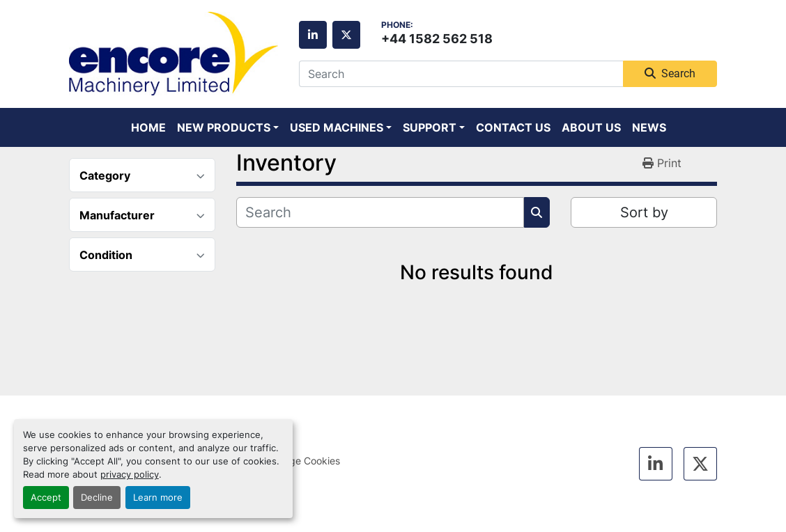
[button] (228, 127)
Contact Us (513, 127)
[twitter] (346, 35)
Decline (97, 498)
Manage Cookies (302, 461)
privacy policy (130, 475)
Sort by (644, 212)
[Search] (461, 74)
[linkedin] (313, 35)
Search (670, 73)
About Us (591, 127)
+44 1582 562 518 (437, 38)
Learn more (158, 498)
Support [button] (430, 127)
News (649, 127)
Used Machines (337, 127)
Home (148, 127)
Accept (46, 498)
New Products (224, 127)
